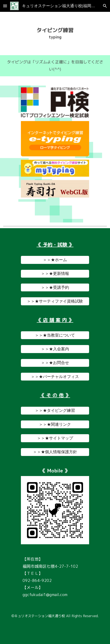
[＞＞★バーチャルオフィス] (55, 377)
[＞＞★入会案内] (55, 349)
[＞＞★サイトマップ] (55, 438)
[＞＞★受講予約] (55, 287)
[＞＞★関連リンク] (55, 424)
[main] (55, 33)
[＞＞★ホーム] (55, 260)
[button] (5, 6)
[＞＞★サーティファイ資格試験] (55, 301)
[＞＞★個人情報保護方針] (55, 452)
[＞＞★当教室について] (55, 335)
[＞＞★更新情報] (55, 274)
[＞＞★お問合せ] (55, 363)
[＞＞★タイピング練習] (55, 411)
